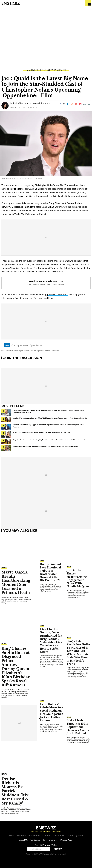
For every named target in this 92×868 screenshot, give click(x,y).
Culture (46, 835)
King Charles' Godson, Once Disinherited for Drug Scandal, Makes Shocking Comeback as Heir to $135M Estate (51, 641)
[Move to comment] (89, 104)
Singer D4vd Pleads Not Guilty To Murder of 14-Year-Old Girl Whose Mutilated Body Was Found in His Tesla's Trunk (79, 653)
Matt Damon (68, 203)
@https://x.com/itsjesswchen (38, 103)
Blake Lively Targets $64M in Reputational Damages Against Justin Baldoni (78, 727)
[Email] (84, 104)
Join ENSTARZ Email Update (46, 845)
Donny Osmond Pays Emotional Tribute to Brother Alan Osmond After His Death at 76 (50, 572)
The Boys (19, 189)
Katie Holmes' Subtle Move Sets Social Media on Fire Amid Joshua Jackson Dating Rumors (52, 712)
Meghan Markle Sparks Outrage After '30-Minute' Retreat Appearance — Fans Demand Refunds (50, 418)
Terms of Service (50, 840)
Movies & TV (59, 835)
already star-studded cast (64, 189)
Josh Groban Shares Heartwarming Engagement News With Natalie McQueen (79, 578)
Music (70, 835)
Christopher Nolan (44, 185)
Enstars (11, 3)
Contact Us (35, 840)
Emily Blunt (54, 203)
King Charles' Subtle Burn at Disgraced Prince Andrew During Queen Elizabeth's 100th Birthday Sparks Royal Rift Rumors (16, 667)
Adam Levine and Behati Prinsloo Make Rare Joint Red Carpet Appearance (42, 432)
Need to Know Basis (41, 281)
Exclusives (22, 835)
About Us (23, 840)
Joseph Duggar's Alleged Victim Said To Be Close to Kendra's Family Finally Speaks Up (46, 446)
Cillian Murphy (55, 207)
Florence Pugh (22, 207)
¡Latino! (80, 835)
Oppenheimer (72, 185)
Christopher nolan (20, 345)
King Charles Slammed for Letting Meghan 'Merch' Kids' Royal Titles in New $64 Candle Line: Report (51, 440)
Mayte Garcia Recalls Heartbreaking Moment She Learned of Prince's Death (16, 582)
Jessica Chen (18, 103)
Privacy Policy (67, 840)
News (28, 70)
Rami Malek (36, 207)
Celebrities (34, 835)
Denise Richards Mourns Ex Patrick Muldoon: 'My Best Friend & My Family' (15, 791)
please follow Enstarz (57, 294)
